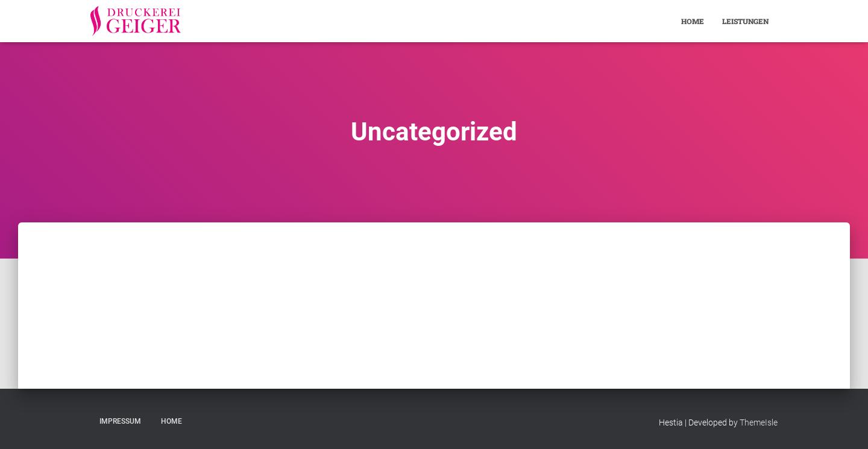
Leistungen (745, 21)
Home (693, 21)
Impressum (120, 421)
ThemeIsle (759, 422)
